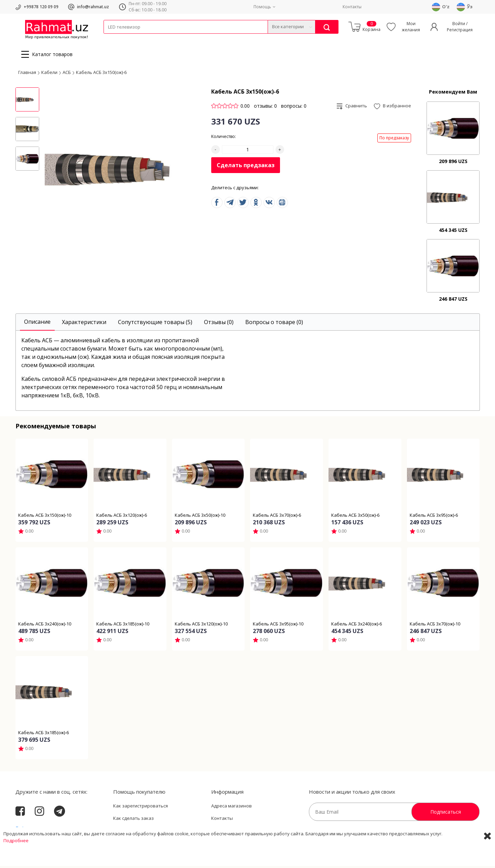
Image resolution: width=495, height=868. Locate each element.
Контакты (352, 7)
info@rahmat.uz (93, 7)
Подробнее (16, 861)
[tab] (37, 324)
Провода (130, 38)
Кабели (111, 38)
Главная (27, 74)
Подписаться (446, 814)
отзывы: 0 (265, 108)
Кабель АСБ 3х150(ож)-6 (101, 74)
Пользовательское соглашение (148, 832)
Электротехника (158, 38)
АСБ (67, 74)
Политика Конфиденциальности (247, 832)
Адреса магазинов (232, 808)
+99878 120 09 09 (41, 7)
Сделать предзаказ (246, 167)
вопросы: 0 (294, 108)
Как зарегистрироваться (141, 808)
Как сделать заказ (133, 820)
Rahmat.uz (29, 831)
